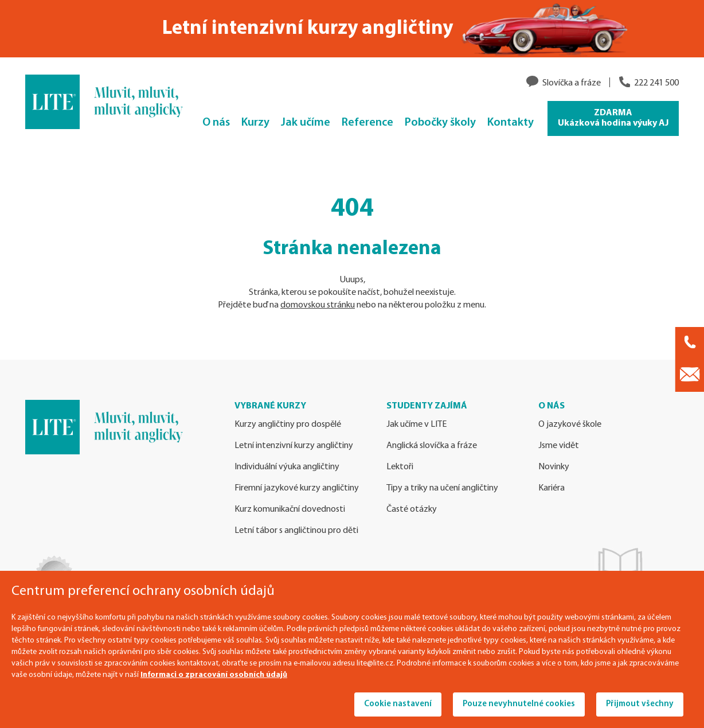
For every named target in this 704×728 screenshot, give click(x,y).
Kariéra (552, 488)
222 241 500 (656, 83)
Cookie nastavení (398, 704)
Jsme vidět (559, 446)
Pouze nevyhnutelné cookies (519, 704)
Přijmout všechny (640, 704)
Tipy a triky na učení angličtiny (442, 488)
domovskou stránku (318, 305)
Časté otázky (412, 509)
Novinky (554, 467)
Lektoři (400, 467)
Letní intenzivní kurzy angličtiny (294, 446)
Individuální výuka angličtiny (287, 467)
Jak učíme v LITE (416, 425)
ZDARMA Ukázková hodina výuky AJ (613, 118)
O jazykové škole (570, 425)
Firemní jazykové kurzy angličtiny (297, 488)
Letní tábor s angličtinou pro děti (296, 531)
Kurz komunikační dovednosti (290, 509)
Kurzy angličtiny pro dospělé (288, 425)
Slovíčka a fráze (572, 83)
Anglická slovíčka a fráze (432, 446)
